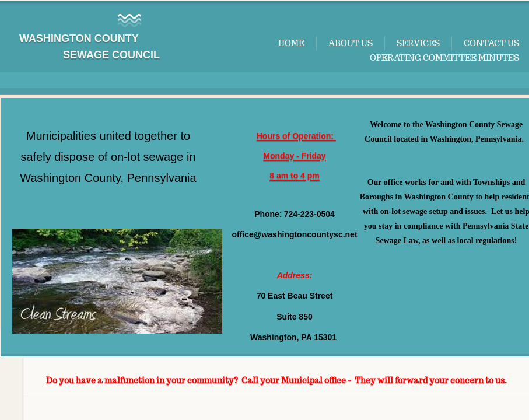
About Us (351, 43)
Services (418, 43)
